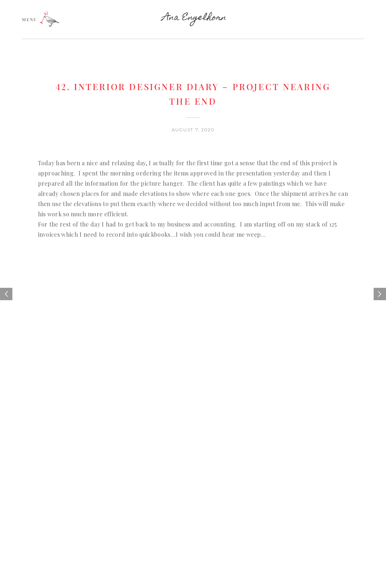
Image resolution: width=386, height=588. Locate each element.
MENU (30, 19)
